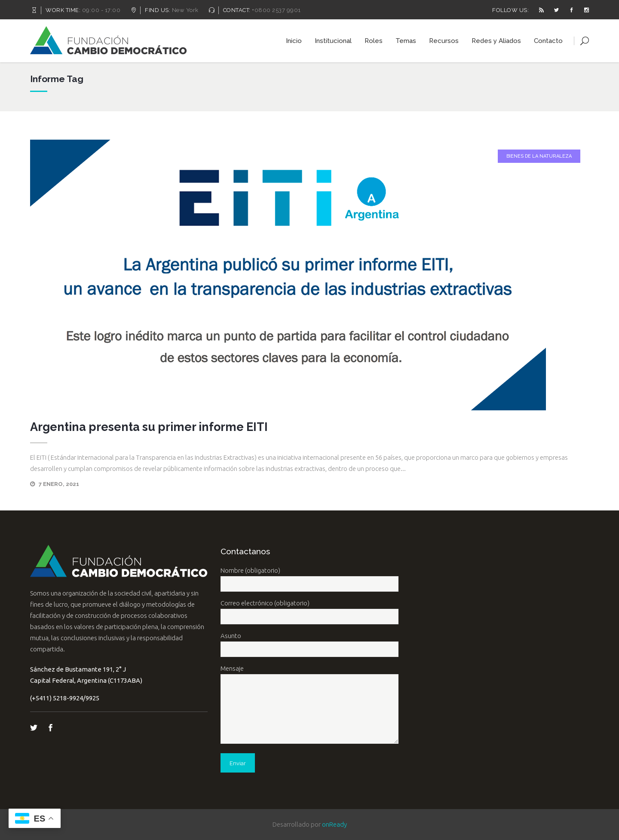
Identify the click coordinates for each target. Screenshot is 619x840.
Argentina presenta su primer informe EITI (149, 427)
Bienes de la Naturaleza (539, 156)
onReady (334, 824)
